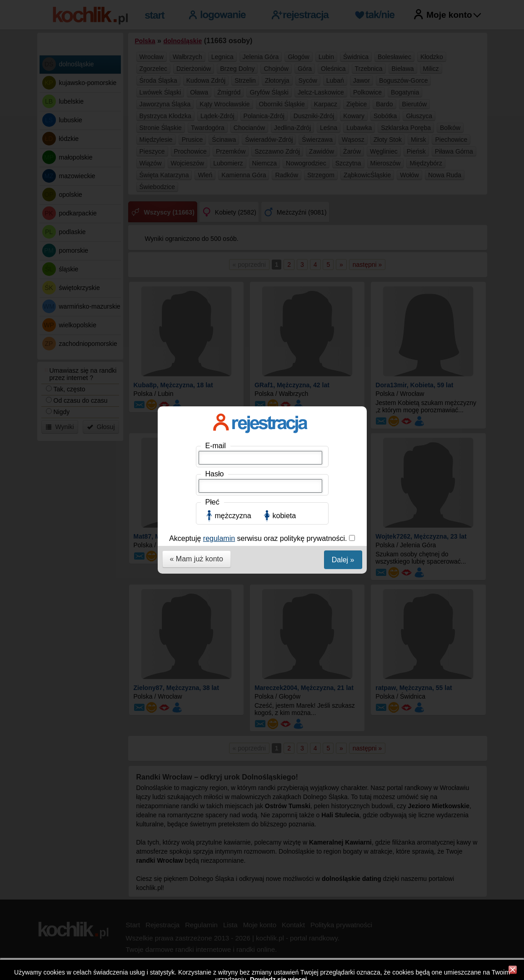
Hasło (215, 163)
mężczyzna (233, 205)
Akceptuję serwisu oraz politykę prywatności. (259, 227)
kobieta (284, 205)
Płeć (212, 191)
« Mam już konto (197, 248)
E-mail (216, 135)
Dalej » (343, 249)
